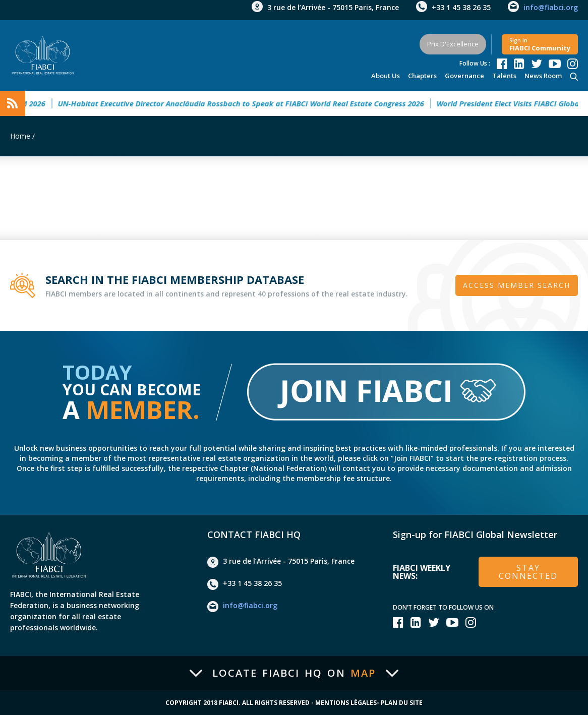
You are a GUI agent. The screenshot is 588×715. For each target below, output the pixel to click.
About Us (386, 76)
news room (543, 76)
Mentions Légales (346, 703)
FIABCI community (540, 45)
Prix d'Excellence (453, 44)
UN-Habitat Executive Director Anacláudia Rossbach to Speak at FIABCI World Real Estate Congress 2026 (245, 103)
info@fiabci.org (551, 7)
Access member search (517, 285)
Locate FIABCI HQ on (294, 673)
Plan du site (402, 703)
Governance (464, 76)
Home (20, 136)
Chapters (422, 76)
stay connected (528, 572)
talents (504, 76)
